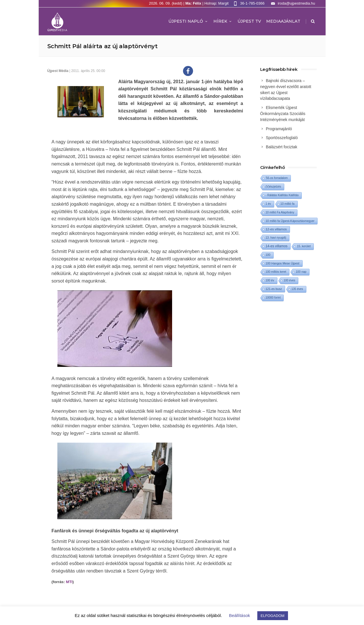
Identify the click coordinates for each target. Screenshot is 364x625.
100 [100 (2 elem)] (268, 255)
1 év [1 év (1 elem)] (268, 204)
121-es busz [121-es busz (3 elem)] (274, 289)
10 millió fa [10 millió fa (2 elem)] (288, 204)
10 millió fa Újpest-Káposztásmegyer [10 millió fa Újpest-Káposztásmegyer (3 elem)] (290, 221)
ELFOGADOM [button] (273, 616)
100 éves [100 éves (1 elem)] (290, 280)
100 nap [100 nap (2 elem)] (301, 272)
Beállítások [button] (239, 615)
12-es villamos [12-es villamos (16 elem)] (276, 229)
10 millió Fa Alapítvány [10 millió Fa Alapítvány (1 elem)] (280, 212)
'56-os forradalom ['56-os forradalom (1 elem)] (277, 178)
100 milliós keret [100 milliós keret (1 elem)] (276, 272)
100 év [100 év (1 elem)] (270, 280)
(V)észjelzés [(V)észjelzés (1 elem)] (273, 187)
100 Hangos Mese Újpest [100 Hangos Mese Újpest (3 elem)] (283, 263)
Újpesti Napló (188, 21)
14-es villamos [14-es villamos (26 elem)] (277, 246)
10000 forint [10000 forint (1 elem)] (273, 298)
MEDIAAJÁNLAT (283, 21)
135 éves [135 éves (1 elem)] (297, 289)
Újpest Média (58, 71)
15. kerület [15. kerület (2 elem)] (304, 246)
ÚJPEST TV (249, 21)
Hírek (223, 21)
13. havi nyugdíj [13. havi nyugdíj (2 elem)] (276, 238)
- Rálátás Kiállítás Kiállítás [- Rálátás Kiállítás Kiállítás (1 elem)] (282, 195)
